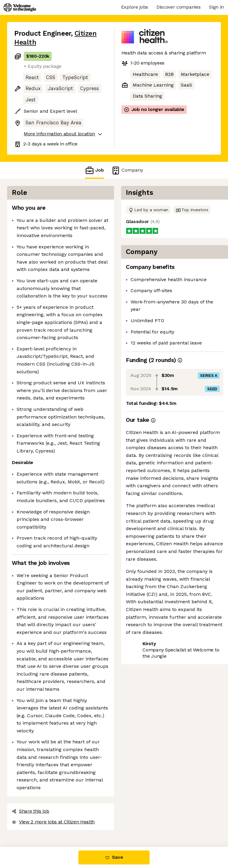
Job (94, 170)
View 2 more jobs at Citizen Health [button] (53, 822)
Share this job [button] (31, 811)
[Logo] (20, 7)
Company (127, 170)
